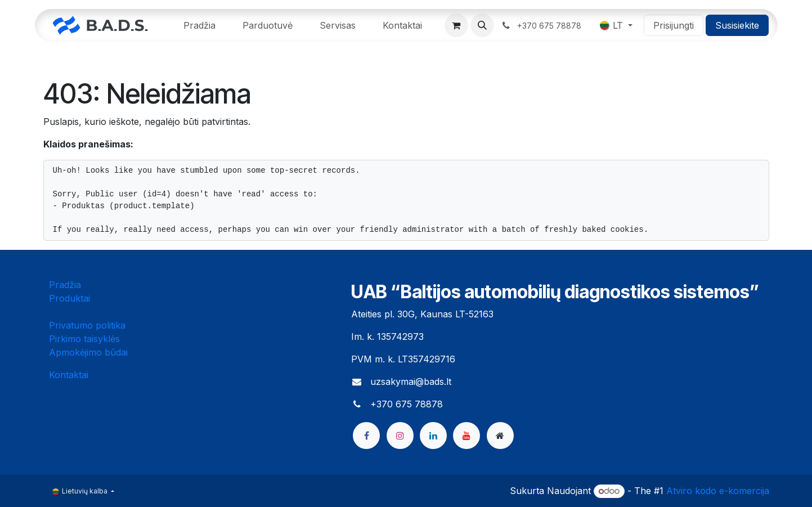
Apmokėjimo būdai (88, 352)
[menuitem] (199, 25)
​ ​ (543, 25)
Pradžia (65, 285)
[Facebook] (366, 436)
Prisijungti (674, 25)
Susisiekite (737, 25)
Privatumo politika (87, 325)
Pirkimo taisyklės (84, 339)
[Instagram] (400, 436)
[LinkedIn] (433, 436)
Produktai (69, 298)
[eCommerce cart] (456, 25)
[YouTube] (466, 436)
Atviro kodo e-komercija (718, 491)
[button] (482, 25)
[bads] (500, 436)
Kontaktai (69, 375)
